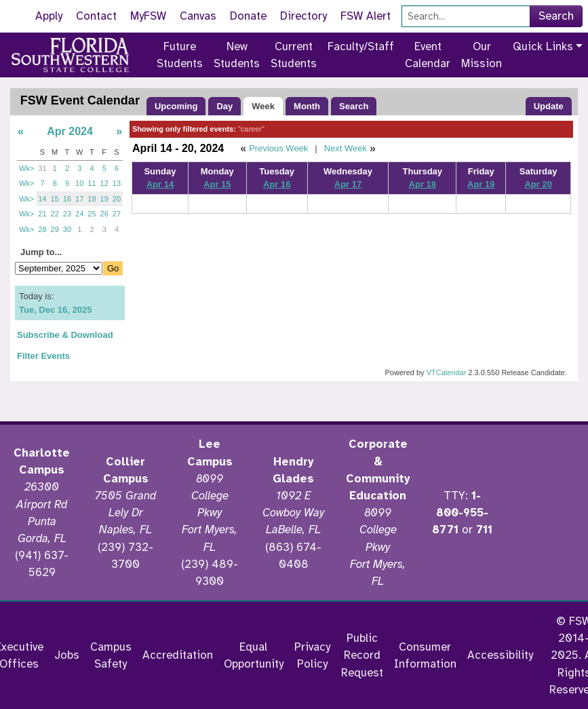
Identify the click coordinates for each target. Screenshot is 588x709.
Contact (96, 16)
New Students (237, 55)
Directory (303, 16)
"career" (251, 129)
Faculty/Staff (361, 46)
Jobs (67, 655)
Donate (248, 16)
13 (117, 183)
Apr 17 (348, 184)
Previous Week (278, 148)
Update (549, 106)
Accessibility (500, 655)
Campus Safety (111, 655)
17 (79, 199)
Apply (49, 16)
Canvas (198, 16)
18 (92, 199)
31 (42, 168)
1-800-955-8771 (460, 513)
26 (104, 214)
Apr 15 (217, 184)
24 (79, 214)
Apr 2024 (70, 131)
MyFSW (148, 16)
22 (55, 214)
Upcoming (176, 106)
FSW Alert (366, 16)
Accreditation (178, 655)
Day (224, 106)
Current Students (294, 55)
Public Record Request (362, 655)
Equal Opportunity (254, 655)
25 (92, 214)
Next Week (346, 148)
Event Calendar (428, 55)
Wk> (26, 168)
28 (42, 229)
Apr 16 (277, 184)
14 (42, 199)
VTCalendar (447, 372)
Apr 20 (538, 184)
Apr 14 (160, 184)
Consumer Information (425, 655)
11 (92, 183)
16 (67, 199)
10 (79, 183)
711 (484, 530)
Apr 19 (481, 184)
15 (55, 199)
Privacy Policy (312, 655)
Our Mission (482, 55)
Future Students (180, 55)
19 (104, 199)
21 (42, 214)
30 (67, 229)
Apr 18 (423, 184)
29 (55, 229)
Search (556, 16)
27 (117, 214)
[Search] (466, 16)
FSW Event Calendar (80, 100)
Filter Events (43, 356)
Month (307, 106)
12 (104, 183)
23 (67, 214)
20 (117, 199)
